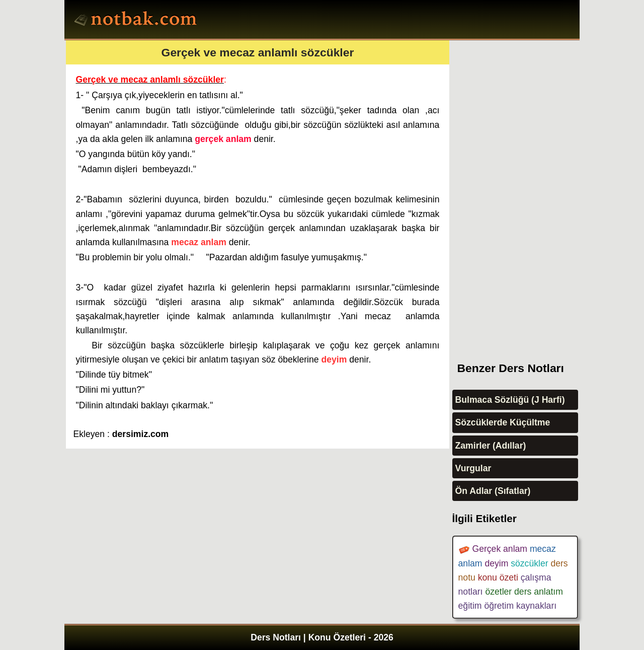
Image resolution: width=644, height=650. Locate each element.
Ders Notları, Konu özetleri (137, 21)
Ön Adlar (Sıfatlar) (493, 491)
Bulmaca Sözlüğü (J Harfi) (510, 400)
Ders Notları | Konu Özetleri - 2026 (322, 637)
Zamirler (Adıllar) (491, 446)
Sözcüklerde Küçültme (503, 422)
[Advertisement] (528, 191)
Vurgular (473, 468)
